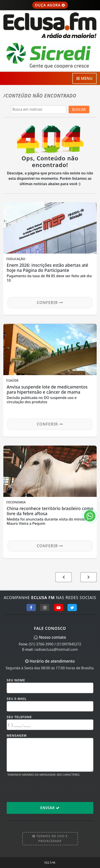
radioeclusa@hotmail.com (56, 649)
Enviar (50, 808)
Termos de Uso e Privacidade (50, 838)
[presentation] (41, 789)
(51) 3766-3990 (41, 644)
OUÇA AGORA (50, 5)
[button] (89, 577)
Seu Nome (16, 680)
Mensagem (17, 735)
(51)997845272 (69, 644)
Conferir (50, 302)
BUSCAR (79, 110)
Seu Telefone (19, 717)
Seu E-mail (17, 699)
